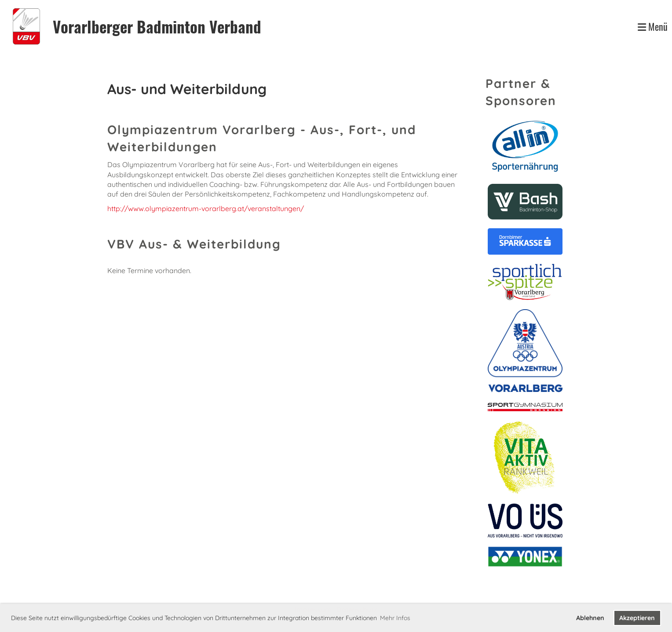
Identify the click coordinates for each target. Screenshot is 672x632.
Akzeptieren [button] (637, 618)
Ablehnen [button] (590, 618)
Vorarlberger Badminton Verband (157, 27)
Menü (653, 27)
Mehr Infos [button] (395, 618)
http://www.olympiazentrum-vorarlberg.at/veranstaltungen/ (206, 208)
